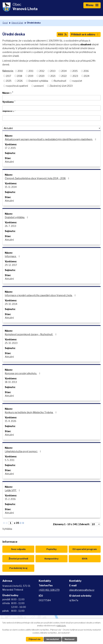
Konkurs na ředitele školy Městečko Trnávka (31, 412)
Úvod (5, 23)
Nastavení (69, 639)
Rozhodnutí (60, 81)
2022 (64, 76)
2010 (20, 71)
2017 (9, 76)
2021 (53, 76)
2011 (31, 71)
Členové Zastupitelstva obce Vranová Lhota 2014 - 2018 (37, 178)
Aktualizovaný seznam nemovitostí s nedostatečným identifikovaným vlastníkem (51, 139)
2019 (31, 76)
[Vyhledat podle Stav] (52, 128)
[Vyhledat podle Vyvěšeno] (52, 108)
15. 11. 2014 (11, 187)
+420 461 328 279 (49, 590)
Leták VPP (13, 490)
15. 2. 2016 (10, 499)
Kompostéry (52, 559)
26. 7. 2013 (10, 226)
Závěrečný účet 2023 (61, 86)
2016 (86, 71)
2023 (75, 76)
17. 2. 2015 (10, 148)
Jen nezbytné (53, 639)
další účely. (62, 626)
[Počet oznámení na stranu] (95, 524)
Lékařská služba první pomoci (23, 451)
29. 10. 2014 (11, 304)
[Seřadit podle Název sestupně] (13, 93)
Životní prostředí (18, 559)
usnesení (39, 86)
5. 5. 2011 (10, 460)
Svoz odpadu (18, 549)
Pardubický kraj (18, 568)
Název (7, 93)
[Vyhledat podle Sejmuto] (52, 118)
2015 (75, 71)
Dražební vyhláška (38, 81)
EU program (85, 549)
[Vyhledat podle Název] (52, 98)
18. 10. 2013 (11, 382)
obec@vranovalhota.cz (82, 590)
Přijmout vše (35, 639)
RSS (63, 34)
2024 (87, 76)
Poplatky (52, 549)
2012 (42, 71)
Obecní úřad (17, 23)
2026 (20, 81)
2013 (53, 71)
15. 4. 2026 (11, 421)
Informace (13, 256)
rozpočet (77, 81)
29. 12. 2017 (11, 265)
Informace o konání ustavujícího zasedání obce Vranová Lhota (41, 295)
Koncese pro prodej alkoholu (23, 373)
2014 (64, 71)
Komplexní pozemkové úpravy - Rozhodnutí (31, 334)
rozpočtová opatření (17, 86)
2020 (42, 76)
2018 (20, 76)
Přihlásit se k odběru (85, 34)
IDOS (85, 559)
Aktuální (9, 162)
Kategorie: (8, 71)
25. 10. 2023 (11, 343)
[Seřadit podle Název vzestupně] (13, 92)
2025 (9, 81)
